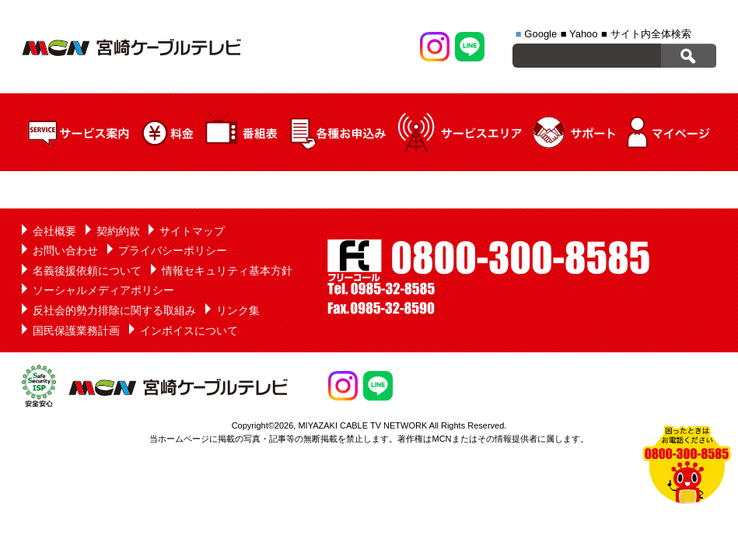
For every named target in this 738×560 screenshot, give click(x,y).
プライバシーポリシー (173, 250)
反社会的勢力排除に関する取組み (114, 310)
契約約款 (118, 231)
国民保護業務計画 (76, 331)
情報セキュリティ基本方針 (227, 271)
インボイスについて (189, 331)
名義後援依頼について (87, 271)
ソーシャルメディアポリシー (103, 290)
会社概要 (54, 231)
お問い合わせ (65, 250)
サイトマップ (192, 231)
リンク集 (238, 310)
